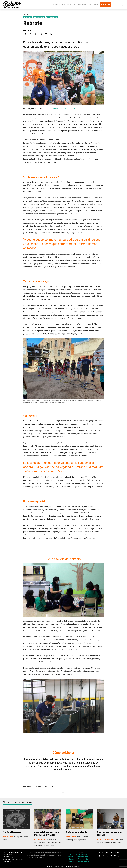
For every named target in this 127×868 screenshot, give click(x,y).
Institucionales (52, 17)
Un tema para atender (77, 832)
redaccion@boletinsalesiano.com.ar (60, 109)
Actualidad (28, 17)
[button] (122, 5)
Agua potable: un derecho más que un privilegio (47, 833)
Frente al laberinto (12, 832)
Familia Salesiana (39, 17)
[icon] (119, 856)
